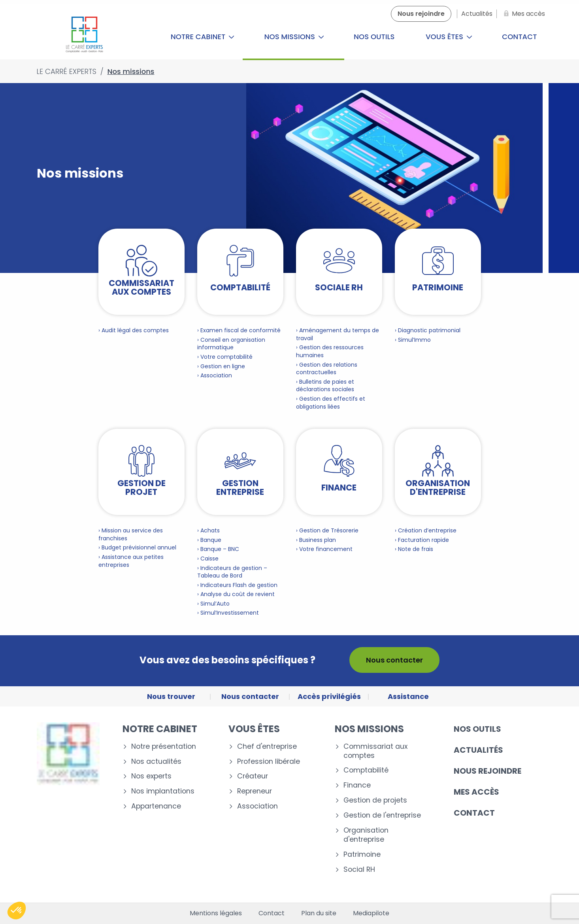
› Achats (208, 530)
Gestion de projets (375, 800)
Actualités (478, 750)
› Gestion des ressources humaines (330, 351)
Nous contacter (394, 660)
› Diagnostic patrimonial (428, 330)
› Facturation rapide (422, 540)
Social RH (359, 870)
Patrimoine (362, 855)
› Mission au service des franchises (131, 534)
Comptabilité (366, 770)
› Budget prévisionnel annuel (137, 547)
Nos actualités (156, 762)
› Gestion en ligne (221, 366)
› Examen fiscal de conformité (239, 330)
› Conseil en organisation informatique (231, 344)
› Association (215, 375)
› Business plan (316, 540)
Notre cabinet (203, 37)
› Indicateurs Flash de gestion (237, 585)
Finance (357, 785)
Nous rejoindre (488, 771)
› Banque (209, 540)
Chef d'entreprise (267, 747)
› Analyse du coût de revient (236, 594)
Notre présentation (164, 747)
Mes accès (476, 792)
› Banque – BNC (218, 549)
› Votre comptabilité (225, 357)
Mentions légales (216, 913)
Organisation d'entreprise (366, 835)
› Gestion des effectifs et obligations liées (331, 403)
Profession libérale (269, 762)
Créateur (253, 776)
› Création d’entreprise (426, 530)
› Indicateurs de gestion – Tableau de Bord (232, 572)
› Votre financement (324, 549)
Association (257, 806)
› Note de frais (414, 549)
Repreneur (255, 791)
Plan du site (319, 913)
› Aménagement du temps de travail (338, 334)
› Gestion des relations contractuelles (327, 369)
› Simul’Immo (413, 340)
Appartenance (156, 806)
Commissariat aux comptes (375, 751)
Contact (519, 37)
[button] (17, 911)
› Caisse (208, 559)
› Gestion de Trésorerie (327, 530)
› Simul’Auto (213, 604)
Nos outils (374, 37)
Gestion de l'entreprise (382, 815)
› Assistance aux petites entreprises (131, 561)
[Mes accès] (523, 14)
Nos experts (151, 776)
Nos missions (294, 37)
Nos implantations (163, 791)
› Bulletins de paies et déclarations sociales (325, 386)
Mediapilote (371, 913)
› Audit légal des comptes (134, 330)
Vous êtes (449, 37)
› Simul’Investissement (228, 613)
